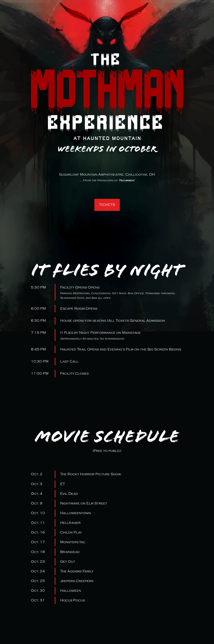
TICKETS (107, 205)
